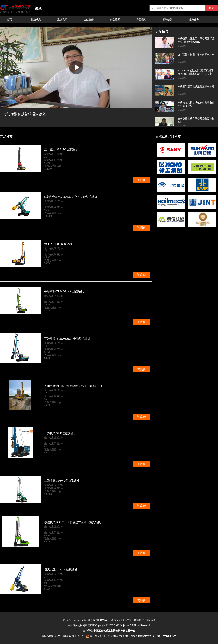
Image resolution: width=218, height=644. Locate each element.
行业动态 (36, 20)
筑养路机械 (124, 631)
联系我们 (93, 620)
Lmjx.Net (124, 625)
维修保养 (194, 20)
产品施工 (115, 20)
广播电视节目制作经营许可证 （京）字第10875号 (150, 636)
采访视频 (62, 20)
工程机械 (103, 631)
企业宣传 (89, 20)
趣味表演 (168, 20)
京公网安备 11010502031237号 (104, 636)
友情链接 (139, 620)
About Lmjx (80, 620)
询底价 (142, 180)
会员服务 (116, 620)
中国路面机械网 (15, 9)
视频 (38, 8)
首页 (9, 20)
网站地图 (151, 620)
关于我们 (67, 620)
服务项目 (104, 620)
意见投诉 (127, 620)
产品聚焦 (141, 20)
